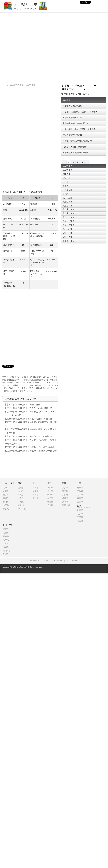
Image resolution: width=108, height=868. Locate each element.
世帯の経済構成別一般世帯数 (75, 153)
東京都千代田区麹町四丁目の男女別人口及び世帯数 (28, 408)
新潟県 (36, 488)
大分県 (6, 543)
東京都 (21, 505)
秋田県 (6, 502)
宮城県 (6, 498)
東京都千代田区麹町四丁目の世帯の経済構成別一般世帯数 (31, 452)
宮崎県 (6, 547)
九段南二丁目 (69, 206)
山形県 (6, 505)
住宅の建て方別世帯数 (72, 135)
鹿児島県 (7, 551)
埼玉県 (21, 498)
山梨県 (50, 488)
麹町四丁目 (31, 85)
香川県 (80, 514)
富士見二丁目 (69, 237)
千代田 (66, 194)
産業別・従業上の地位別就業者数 (77, 141)
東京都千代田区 (17, 85)
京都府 (65, 491)
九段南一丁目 (69, 202)
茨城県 (21, 488)
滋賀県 (65, 488)
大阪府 (65, 495)
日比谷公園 (68, 190)
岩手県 (6, 495)
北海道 (6, 488)
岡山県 (80, 495)
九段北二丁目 (69, 221)
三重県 (50, 505)
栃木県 (21, 491)
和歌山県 (66, 505)
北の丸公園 (68, 198)
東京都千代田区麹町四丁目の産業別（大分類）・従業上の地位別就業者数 (31, 442)
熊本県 (6, 540)
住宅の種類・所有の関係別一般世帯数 (79, 129)
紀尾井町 (67, 178)
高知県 (80, 521)
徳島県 (80, 510)
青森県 (6, 491)
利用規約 (58, 560)
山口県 (80, 502)
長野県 (50, 491)
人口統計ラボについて (39, 560)
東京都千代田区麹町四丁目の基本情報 (22, 404)
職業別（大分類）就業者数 (74, 147)
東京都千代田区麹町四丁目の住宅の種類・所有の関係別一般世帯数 (31, 431)
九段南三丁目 (69, 209)
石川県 (36, 495)
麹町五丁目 (68, 170)
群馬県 (21, 495)
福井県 (36, 498)
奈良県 (65, 502)
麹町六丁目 (68, 174)
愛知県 (50, 502)
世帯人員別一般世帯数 (72, 118)
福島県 (6, 509)
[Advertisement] (33, 46)
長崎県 (6, 536)
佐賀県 (6, 533)
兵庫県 (65, 498)
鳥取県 (80, 488)
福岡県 (6, 529)
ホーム (5, 85)
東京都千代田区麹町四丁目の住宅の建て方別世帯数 (28, 436)
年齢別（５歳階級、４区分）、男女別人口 (81, 112)
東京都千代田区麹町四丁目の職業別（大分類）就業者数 (31, 447)
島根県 (80, 491)
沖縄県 (6, 554)
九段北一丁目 (69, 217)
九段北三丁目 (69, 225)
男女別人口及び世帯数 (72, 106)
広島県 (80, 498)
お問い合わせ (73, 560)
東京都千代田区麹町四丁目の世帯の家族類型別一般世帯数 (31, 424)
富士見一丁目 (69, 233)
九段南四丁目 (69, 213)
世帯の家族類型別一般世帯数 (75, 123)
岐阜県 (50, 495)
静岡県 (50, 498)
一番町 (66, 182)
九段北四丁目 (69, 229)
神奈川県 (22, 509)
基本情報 (67, 100)
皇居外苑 (67, 186)
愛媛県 (80, 517)
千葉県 (21, 502)
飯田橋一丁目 (69, 241)
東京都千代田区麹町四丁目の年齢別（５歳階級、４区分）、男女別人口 (30, 413)
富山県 (36, 491)
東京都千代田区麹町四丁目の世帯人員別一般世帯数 (28, 419)
